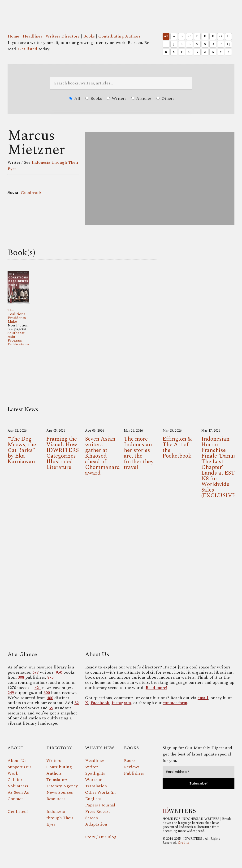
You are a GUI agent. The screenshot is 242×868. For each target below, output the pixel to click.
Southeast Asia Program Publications (19, 338)
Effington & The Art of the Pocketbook (177, 447)
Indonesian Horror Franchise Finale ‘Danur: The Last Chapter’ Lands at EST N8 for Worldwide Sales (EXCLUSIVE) (219, 467)
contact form (175, 703)
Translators (57, 780)
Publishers (134, 773)
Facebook (100, 703)
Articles (141, 98)
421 (38, 688)
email (203, 698)
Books (89, 36)
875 (50, 677)
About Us (17, 761)
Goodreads (31, 193)
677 (36, 672)
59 (51, 708)
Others (165, 98)
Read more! (156, 688)
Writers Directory (63, 36)
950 (59, 672)
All (166, 36)
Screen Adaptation (96, 821)
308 (21, 677)
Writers (117, 98)
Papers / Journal (100, 805)
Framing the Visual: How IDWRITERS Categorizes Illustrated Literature (63, 453)
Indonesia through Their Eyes (60, 818)
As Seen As (18, 792)
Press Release (98, 812)
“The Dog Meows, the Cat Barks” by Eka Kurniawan (22, 450)
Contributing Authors (119, 36)
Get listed (28, 49)
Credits (184, 843)
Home (13, 36)
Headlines (32, 36)
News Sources (60, 792)
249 (11, 693)
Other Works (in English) (100, 796)
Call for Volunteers (18, 783)
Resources (56, 799)
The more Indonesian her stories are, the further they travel (139, 453)
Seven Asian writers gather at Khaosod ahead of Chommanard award (103, 456)
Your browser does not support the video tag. (121, 576)
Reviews (132, 767)
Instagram (121, 703)
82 (77, 703)
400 (50, 698)
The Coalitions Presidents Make (17, 316)
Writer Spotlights (95, 770)
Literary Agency (62, 786)
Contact (15, 799)
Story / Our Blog (101, 837)
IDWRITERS (128, 10)
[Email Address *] (199, 772)
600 (47, 693)
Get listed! (18, 812)
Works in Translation (96, 783)
